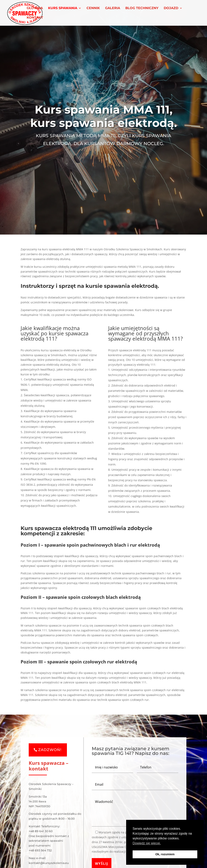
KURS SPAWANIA (63, 8)
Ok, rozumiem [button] (165, 854)
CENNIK (93, 8)
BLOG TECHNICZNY (142, 8)
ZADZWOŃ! (50, 750)
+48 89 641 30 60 (41, 831)
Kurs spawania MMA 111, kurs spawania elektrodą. (104, 118)
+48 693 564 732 (40, 850)
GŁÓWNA (35, 8)
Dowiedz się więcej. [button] (147, 843)
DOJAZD (171, 8)
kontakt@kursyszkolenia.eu (49, 863)
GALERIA (113, 8)
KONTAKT (35, 18)
